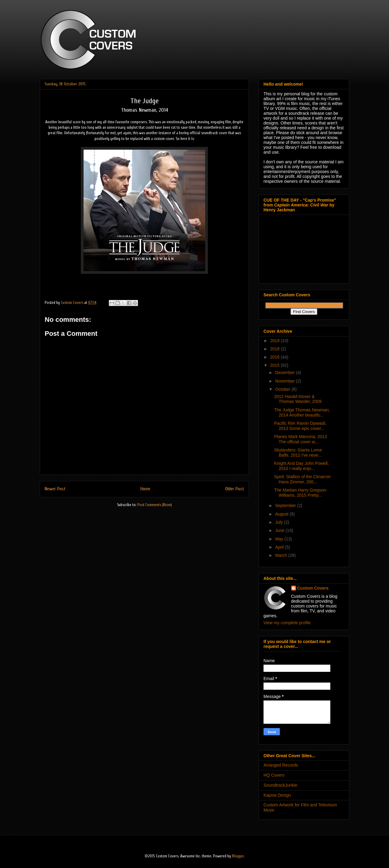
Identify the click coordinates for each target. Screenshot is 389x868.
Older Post (235, 489)
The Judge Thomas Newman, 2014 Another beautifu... (302, 412)
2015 (275, 365)
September (286, 505)
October (283, 389)
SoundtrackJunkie (280, 785)
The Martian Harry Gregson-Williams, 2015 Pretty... (301, 493)
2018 (275, 349)
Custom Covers (313, 588)
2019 (275, 341)
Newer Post (55, 489)
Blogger (238, 856)
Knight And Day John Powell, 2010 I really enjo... (301, 466)
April (280, 547)
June (280, 530)
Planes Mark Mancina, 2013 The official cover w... (301, 439)
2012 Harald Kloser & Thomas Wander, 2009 (298, 399)
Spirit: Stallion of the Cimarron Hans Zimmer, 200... (302, 479)
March (282, 555)
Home (145, 489)
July (279, 522)
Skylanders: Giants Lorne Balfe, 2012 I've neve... (298, 453)
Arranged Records (281, 765)
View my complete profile (287, 623)
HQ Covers (274, 775)
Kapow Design (277, 795)
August (282, 514)
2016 (275, 357)
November (285, 381)
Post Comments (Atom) (155, 505)
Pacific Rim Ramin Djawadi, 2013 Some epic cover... (300, 426)
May (280, 539)
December (285, 373)
